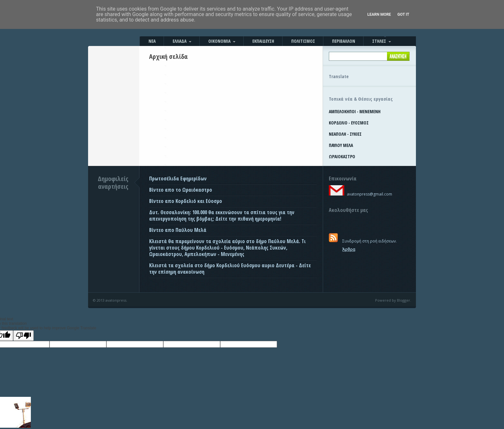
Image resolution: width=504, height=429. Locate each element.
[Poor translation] (23, 336)
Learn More (379, 14)
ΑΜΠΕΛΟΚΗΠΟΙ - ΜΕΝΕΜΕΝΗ (355, 111)
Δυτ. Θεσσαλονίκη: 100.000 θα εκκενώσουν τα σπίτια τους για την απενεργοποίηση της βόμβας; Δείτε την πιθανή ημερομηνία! (222, 215)
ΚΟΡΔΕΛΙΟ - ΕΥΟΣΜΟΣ (349, 123)
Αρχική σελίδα (168, 56)
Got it (403, 14)
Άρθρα (349, 249)
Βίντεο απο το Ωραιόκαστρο (181, 190)
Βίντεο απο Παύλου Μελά (178, 230)
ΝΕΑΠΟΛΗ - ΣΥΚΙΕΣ (345, 134)
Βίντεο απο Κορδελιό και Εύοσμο (186, 201)
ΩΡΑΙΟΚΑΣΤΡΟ (342, 156)
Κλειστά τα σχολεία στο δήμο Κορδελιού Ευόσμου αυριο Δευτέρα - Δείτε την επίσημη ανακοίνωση (230, 269)
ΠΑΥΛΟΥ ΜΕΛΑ (341, 145)
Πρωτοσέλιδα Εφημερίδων (178, 178)
